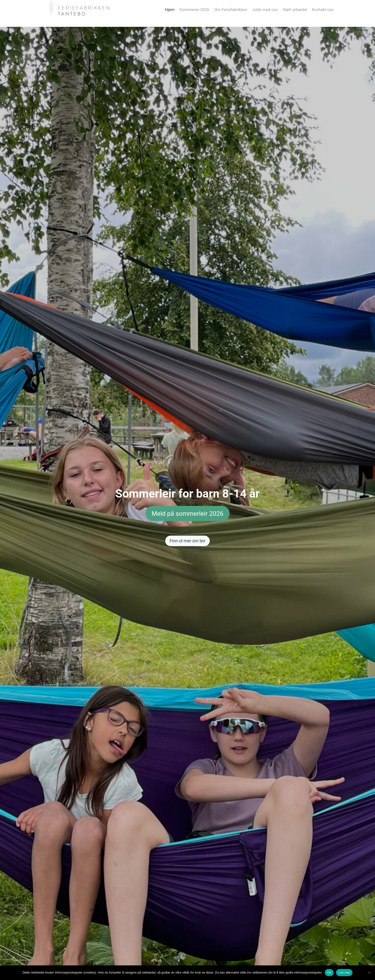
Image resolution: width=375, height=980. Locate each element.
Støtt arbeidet (295, 10)
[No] (369, 973)
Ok (329, 972)
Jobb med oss (265, 10)
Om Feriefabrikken (231, 10)
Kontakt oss (323, 10)
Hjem (170, 10)
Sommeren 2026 (194, 10)
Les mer (344, 972)
